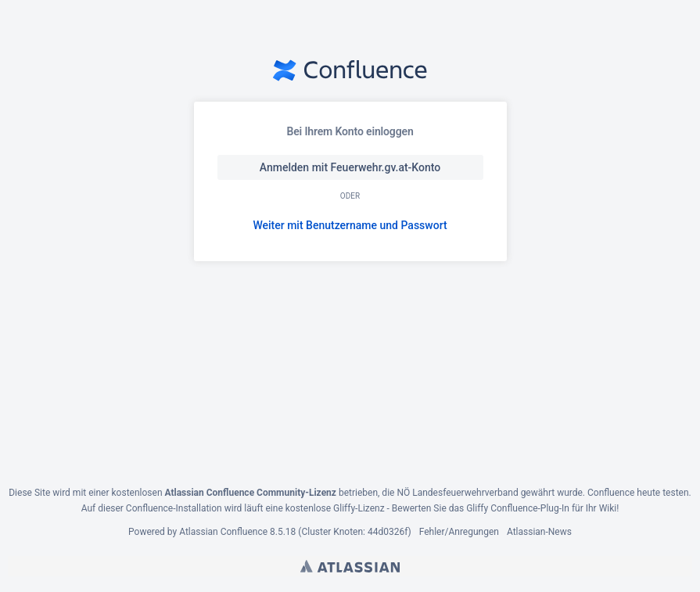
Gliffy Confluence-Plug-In (519, 508)
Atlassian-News (539, 532)
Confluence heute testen (638, 493)
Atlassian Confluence (223, 532)
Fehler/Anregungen (459, 532)
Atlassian (350, 566)
